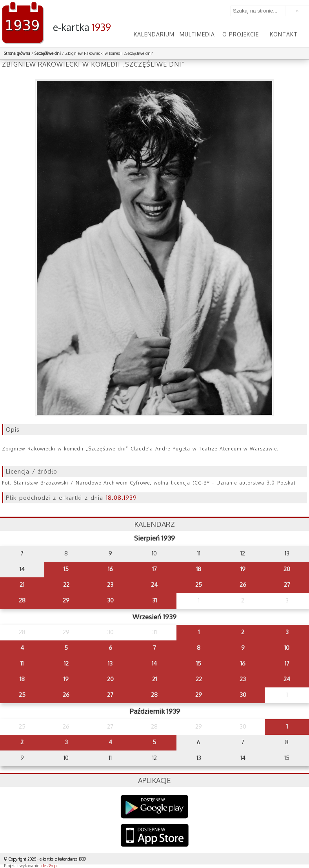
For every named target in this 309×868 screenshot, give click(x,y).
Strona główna (17, 53)
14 (154, 663)
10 (287, 648)
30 (110, 600)
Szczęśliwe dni (48, 53)
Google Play (155, 807)
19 (243, 569)
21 (22, 585)
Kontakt (284, 34)
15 (66, 569)
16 (110, 569)
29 (66, 600)
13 (110, 663)
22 (66, 585)
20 (287, 569)
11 (22, 663)
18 (199, 569)
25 (199, 585)
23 (110, 585)
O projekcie (241, 34)
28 (22, 600)
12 (66, 663)
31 (154, 600)
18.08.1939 (121, 498)
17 (154, 569)
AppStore (155, 836)
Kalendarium (154, 34)
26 (243, 585)
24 (154, 585)
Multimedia (197, 34)
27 (287, 585)
